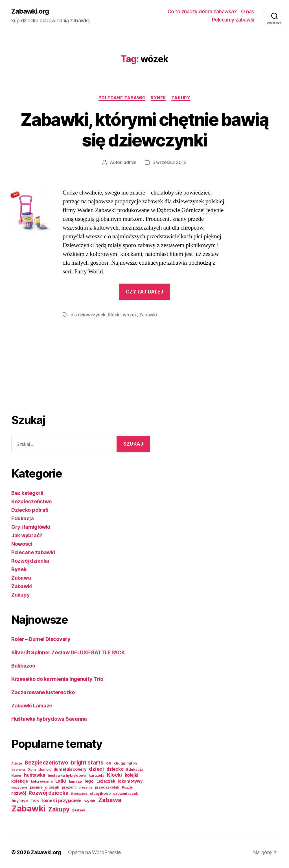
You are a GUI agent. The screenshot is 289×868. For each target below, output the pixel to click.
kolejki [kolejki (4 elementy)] (132, 775)
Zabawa (21, 577)
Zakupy (182, 98)
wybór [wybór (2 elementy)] (90, 801)
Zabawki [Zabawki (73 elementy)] (28, 808)
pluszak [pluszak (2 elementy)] (52, 787)
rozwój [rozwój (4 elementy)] (18, 793)
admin (130, 163)
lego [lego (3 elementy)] (89, 781)
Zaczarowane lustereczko (43, 692)
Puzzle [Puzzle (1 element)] (127, 787)
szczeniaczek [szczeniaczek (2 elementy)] (126, 793)
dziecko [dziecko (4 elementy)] (115, 769)
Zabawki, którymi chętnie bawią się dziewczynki (144, 130)
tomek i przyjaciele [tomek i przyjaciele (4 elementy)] (61, 800)
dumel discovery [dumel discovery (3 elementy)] (70, 769)
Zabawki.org (30, 11)
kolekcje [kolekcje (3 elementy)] (20, 781)
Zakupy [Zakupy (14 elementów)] (59, 809)
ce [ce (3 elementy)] (109, 763)
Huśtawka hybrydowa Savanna (49, 719)
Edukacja (23, 518)
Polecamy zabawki (233, 20)
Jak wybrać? (27, 535)
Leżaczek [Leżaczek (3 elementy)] (106, 781)
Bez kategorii (27, 493)
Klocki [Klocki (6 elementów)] (114, 775)
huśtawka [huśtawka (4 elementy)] (34, 775)
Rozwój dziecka (30, 561)
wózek (130, 315)
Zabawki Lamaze (32, 705)
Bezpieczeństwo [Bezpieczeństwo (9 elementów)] (46, 762)
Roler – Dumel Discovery (41, 639)
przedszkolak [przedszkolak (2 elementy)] (107, 787)
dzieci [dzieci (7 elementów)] (96, 769)
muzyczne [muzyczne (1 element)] (19, 787)
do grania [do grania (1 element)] (18, 769)
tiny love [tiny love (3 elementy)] (20, 800)
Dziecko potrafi (30, 510)
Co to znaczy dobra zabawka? (202, 11)
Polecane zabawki (122, 98)
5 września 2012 (169, 163)
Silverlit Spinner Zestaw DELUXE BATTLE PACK (68, 652)
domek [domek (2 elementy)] (45, 769)
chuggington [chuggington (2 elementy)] (125, 763)
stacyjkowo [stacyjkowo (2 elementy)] (100, 793)
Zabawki (148, 315)
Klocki (114, 315)
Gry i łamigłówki (31, 527)
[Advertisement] (34, 385)
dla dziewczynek (88, 315)
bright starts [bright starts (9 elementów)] (87, 762)
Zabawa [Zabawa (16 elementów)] (110, 800)
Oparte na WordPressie (94, 852)
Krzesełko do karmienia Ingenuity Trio (57, 679)
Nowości (22, 544)
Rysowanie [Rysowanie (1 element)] (79, 793)
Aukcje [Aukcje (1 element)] (17, 763)
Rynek (159, 98)
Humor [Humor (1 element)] (16, 775)
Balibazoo (23, 665)
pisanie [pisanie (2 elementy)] (36, 787)
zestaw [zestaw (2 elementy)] (78, 810)
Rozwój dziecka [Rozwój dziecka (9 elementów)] (48, 793)
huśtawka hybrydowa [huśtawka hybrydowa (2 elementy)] (67, 775)
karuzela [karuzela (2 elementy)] (97, 775)
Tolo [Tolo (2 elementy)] (34, 801)
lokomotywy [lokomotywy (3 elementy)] (130, 781)
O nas (248, 11)
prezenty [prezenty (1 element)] (85, 787)
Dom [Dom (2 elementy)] (31, 769)
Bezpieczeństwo (31, 501)
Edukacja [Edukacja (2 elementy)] (134, 769)
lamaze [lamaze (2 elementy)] (75, 781)
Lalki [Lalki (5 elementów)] (61, 781)
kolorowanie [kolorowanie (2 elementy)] (42, 781)
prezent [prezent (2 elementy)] (69, 787)
